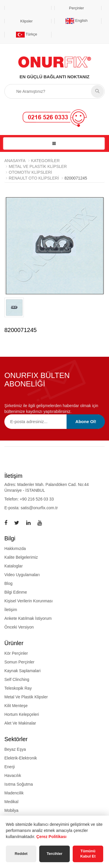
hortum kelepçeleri (22, 714)
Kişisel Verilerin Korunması (29, 601)
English (76, 21)
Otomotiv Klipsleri (30, 172)
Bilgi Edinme (16, 592)
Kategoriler (45, 161)
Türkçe (27, 34)
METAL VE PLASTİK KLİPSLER (38, 166)
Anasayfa (15, 161)
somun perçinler (19, 662)
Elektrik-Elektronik (21, 758)
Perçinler (77, 8)
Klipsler (27, 21)
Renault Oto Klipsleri (34, 178)
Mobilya (11, 810)
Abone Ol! (86, 421)
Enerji (10, 767)
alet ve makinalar (20, 723)
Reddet (21, 854)
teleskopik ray (18, 688)
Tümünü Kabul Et (88, 854)
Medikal (11, 802)
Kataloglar (14, 566)
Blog (8, 583)
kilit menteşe (16, 706)
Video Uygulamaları (22, 575)
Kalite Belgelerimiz (21, 557)
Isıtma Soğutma (19, 784)
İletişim (11, 610)
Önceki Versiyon (19, 627)
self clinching (17, 679)
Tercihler (55, 854)
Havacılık (13, 775)
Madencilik (14, 793)
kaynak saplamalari (23, 671)
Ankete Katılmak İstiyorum (28, 618)
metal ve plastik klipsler (26, 697)
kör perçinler (16, 653)
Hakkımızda (15, 549)
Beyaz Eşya (15, 749)
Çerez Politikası (51, 837)
